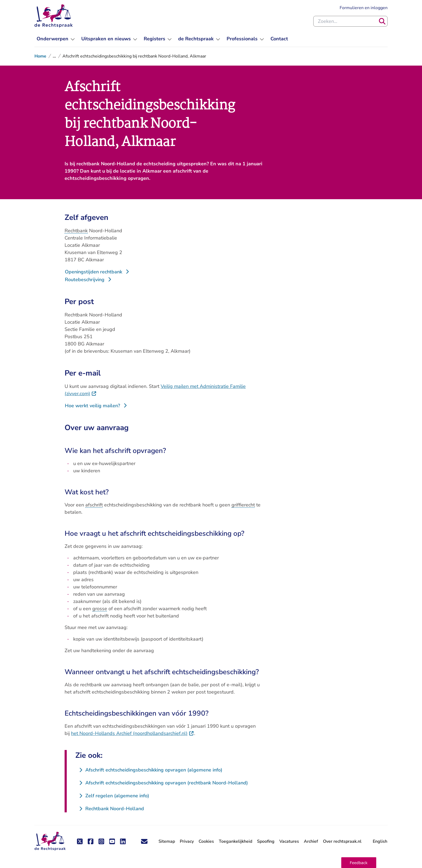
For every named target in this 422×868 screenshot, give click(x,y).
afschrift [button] (94, 505)
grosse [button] (100, 609)
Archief (311, 841)
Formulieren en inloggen (364, 8)
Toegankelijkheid (235, 841)
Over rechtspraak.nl (342, 841)
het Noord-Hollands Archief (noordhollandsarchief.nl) (133, 733)
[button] (359, 863)
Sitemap (167, 841)
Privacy (187, 841)
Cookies (206, 841)
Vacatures (289, 842)
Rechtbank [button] (76, 231)
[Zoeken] (382, 21)
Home (40, 56)
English (380, 841)
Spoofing (266, 841)
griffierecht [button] (243, 505)
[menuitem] (56, 39)
